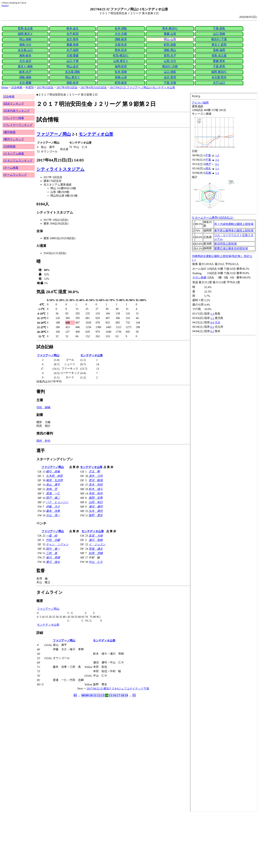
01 (75, 695)
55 (134, 695)
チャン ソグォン (57, 544)
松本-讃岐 (121, 28)
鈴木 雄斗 (96, 489)
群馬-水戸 (170, 55)
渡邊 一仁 (53, 493)
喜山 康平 (53, 485)
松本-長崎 (121, 72)
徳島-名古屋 (219, 55)
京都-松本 (121, 45)
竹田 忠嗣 (53, 540)
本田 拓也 (96, 493)
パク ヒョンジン (57, 502)
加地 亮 (52, 489)
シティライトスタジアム (60, 169)
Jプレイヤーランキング (18, 125)
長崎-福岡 (219, 50)
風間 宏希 (96, 498)
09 (87, 695)
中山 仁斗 (96, 562)
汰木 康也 (96, 511)
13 (103, 695)
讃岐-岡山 (170, 50)
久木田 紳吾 (54, 476)
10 (91, 695)
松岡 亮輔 (96, 553)
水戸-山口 (219, 83)
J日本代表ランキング (16, 111)
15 (111, 695)
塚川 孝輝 (53, 558)
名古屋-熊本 (219, 77)
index (224, 452)
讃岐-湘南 (25, 77)
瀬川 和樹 (96, 540)
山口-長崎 (219, 34)
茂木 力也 (96, 476)
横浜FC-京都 (170, 66)
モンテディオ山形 (96, 134)
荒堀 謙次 (96, 549)
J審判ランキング (14, 139)
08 (83, 695)
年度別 (30, 87)
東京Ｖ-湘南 (25, 66)
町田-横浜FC (121, 55)
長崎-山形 (121, 77)
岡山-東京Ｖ (73, 77)
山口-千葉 (73, 61)
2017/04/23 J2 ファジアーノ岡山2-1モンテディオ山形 (142, 87)
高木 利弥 (96, 485)
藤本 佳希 (53, 511)
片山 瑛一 (53, 515)
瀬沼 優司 (96, 507)
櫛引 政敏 (53, 471)
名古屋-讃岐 (73, 72)
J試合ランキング (14, 104)
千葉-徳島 (219, 28)
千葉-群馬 (219, 66)
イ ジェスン (97, 544)
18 (122, 695)
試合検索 (17, 87)
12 (99, 695)
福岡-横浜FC (219, 72)
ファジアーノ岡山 (54, 134)
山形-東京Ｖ (121, 61)
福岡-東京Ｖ (25, 34)
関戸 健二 (53, 498)
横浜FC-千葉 (219, 39)
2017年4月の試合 (67, 87)
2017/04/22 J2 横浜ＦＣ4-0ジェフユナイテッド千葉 (118, 689)
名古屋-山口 (25, 50)
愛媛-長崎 (73, 45)
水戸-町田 (73, 34)
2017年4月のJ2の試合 (94, 87)
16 (114, 695)
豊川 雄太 (53, 562)
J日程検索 (9, 146)
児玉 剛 (94, 471)
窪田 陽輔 (43, 407)
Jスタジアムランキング (18, 161)
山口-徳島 (170, 72)
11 (95, 695)
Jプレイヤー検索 (14, 118)
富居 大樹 (96, 536)
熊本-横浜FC (170, 28)
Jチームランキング (15, 175)
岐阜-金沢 (73, 28)
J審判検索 (9, 132)
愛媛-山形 (170, 34)
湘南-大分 (25, 45)
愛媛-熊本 (219, 61)
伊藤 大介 (53, 507)
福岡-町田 (121, 66)
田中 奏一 (53, 549)
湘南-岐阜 (25, 55)
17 (118, 695)
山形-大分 (170, 61)
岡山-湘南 (25, 39)
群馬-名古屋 (25, 28)
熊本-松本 (121, 50)
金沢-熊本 (73, 39)
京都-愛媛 (73, 55)
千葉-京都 (170, 83)
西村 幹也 (43, 441)
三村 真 (52, 553)
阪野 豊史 (96, 515)
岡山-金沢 (73, 66)
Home (5, 6)
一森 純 (52, 536)
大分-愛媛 (25, 83)
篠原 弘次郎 (54, 480)
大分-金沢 (25, 61)
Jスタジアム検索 (14, 154)
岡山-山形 (170, 39)
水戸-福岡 (73, 50)
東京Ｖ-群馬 (219, 45)
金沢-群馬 (170, 77)
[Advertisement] (106, 840)
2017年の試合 (45, 87)
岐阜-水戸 (25, 72)
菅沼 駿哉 (96, 480)
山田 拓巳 (96, 502)
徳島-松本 (73, 83)
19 (126, 695)
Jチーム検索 (11, 168)
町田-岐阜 (121, 83)
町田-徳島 (170, 45)
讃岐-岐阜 (121, 39)
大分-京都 (121, 34)
